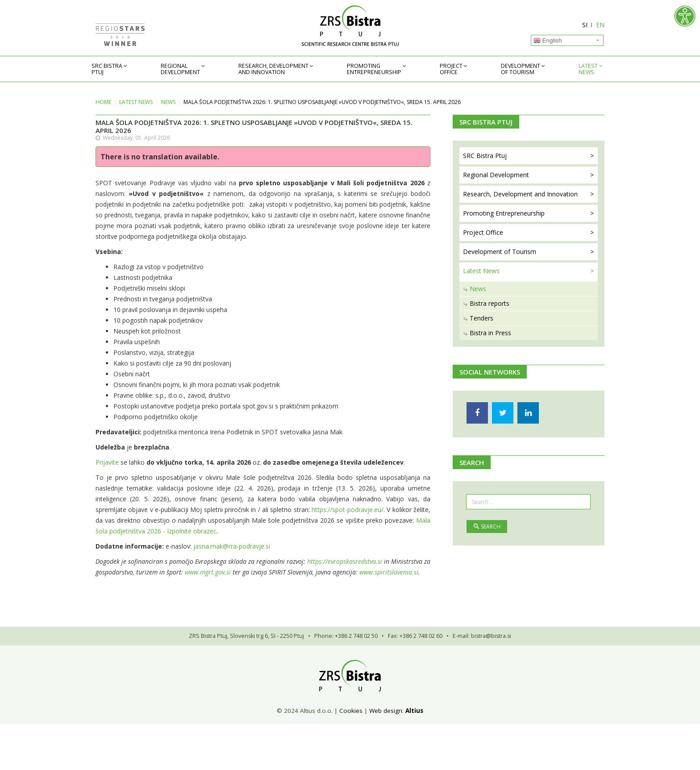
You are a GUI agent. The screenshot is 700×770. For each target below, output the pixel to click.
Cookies (351, 711)
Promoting (374, 69)
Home (103, 102)
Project (451, 69)
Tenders (481, 318)
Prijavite (107, 462)
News (168, 102)
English (548, 41)
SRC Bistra (107, 69)
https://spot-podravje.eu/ (348, 510)
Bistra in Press (490, 333)
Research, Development (273, 69)
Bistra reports (490, 303)
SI (585, 25)
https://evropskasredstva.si (345, 561)
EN (600, 25)
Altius (414, 711)
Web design (386, 711)
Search (487, 527)
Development (521, 69)
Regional (180, 69)
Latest (588, 69)
